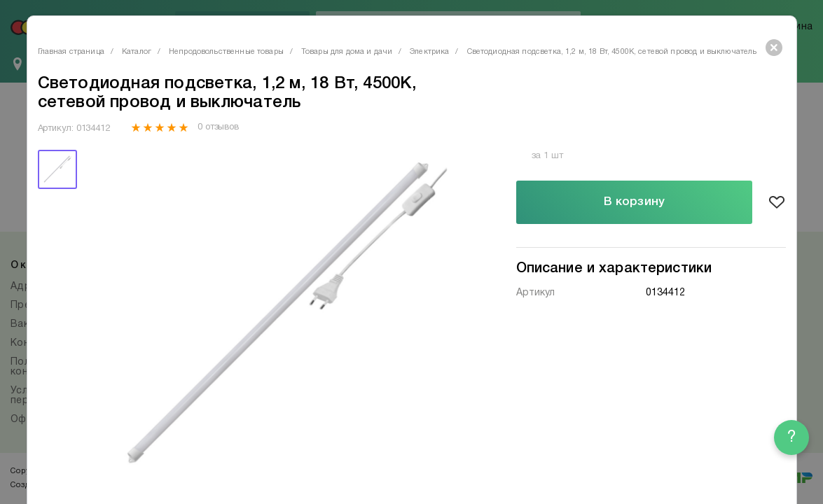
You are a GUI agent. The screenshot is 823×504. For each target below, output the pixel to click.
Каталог (137, 52)
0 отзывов (218, 127)
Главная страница (71, 52)
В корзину (634, 202)
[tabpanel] (281, 316)
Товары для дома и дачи (347, 52)
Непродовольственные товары (226, 52)
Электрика (429, 52)
